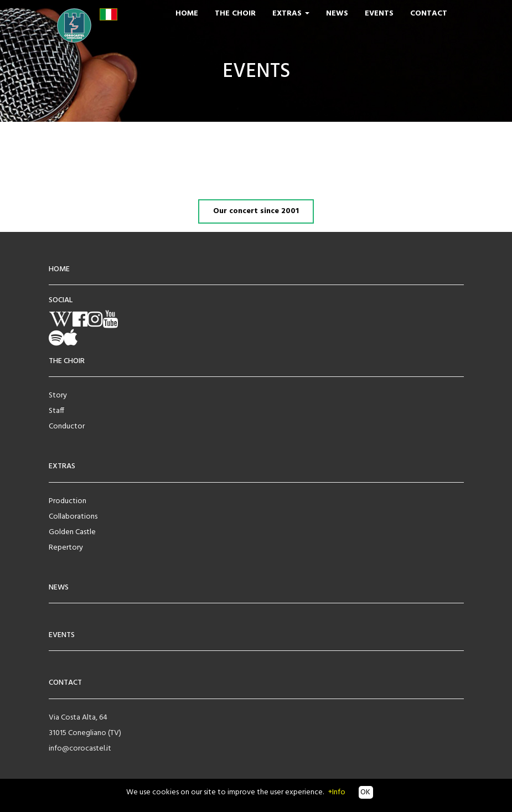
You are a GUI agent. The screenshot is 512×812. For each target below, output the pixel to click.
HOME (59, 269)
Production (68, 501)
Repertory (66, 548)
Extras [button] (291, 14)
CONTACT (65, 683)
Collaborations (73, 517)
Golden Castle (72, 532)
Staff (56, 411)
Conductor (67, 426)
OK (364, 792)
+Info (337, 792)
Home (187, 14)
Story (58, 395)
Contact (429, 14)
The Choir (235, 14)
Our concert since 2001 (256, 211)
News (337, 14)
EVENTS (62, 635)
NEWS (59, 588)
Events (379, 14)
